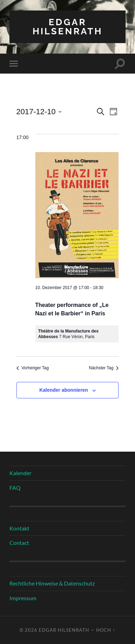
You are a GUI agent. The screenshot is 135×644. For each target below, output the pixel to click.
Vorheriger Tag (33, 368)
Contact (19, 543)
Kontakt (19, 528)
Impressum (23, 598)
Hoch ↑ (106, 630)
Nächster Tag (104, 368)
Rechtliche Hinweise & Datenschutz (52, 583)
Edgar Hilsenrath (67, 26)
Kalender (20, 473)
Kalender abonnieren (63, 390)
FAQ (15, 488)
